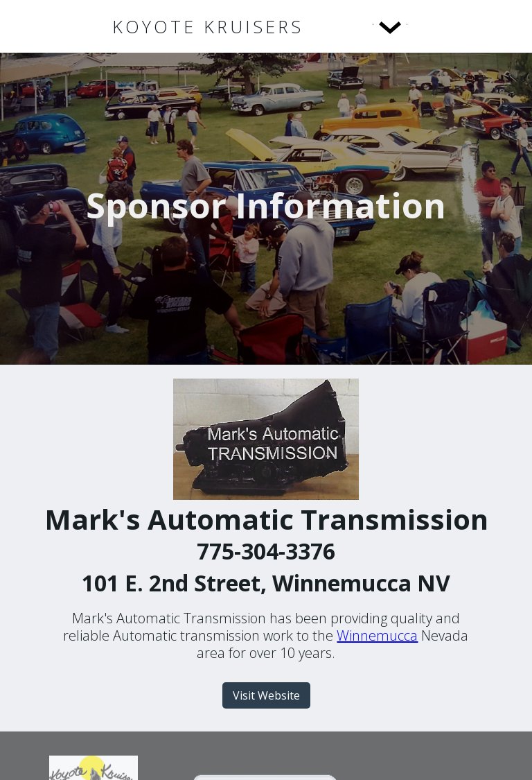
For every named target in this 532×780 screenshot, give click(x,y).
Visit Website (266, 695)
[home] (208, 27)
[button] (362, 26)
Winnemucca (377, 635)
